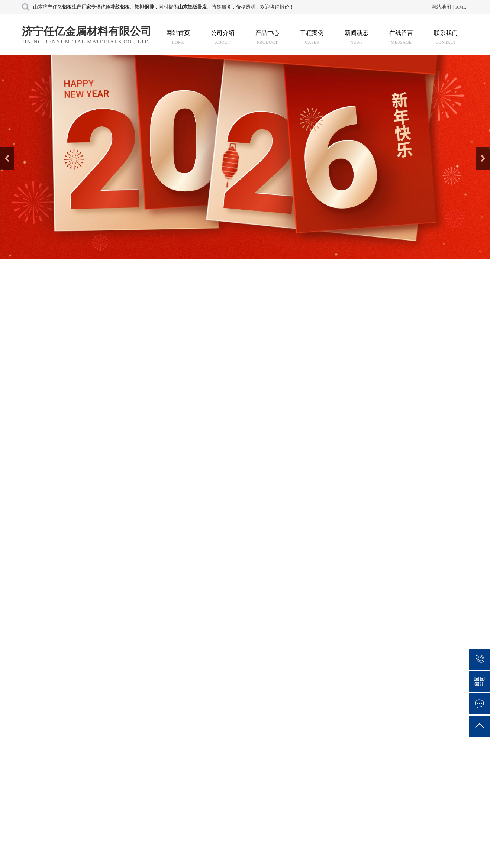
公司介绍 (223, 37)
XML (461, 7)
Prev (4, 149)
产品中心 (267, 37)
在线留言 (401, 37)
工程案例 (312, 37)
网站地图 (441, 7)
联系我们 (446, 37)
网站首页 (178, 37)
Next (480, 149)
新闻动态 (357, 37)
